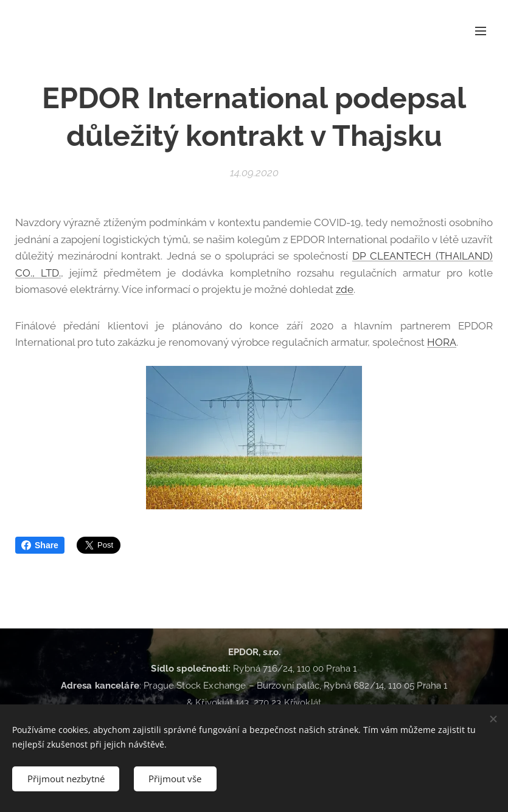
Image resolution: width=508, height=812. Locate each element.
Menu (481, 31)
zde (345, 289)
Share (40, 545)
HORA (442, 342)
